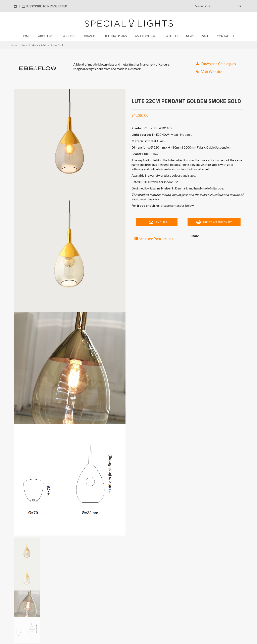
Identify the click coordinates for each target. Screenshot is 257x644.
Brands (90, 36)
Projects (171, 36)
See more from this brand (155, 238)
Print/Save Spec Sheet (214, 222)
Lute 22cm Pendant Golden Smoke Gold (42, 45)
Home (26, 36)
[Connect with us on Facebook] (19, 6)
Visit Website (209, 72)
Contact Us (226, 36)
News (190, 36)
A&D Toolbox (145, 36)
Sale (205, 36)
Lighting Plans (115, 36)
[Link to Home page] (129, 23)
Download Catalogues (216, 64)
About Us (45, 36)
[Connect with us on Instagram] (15, 6)
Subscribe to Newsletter (45, 6)
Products (68, 36)
